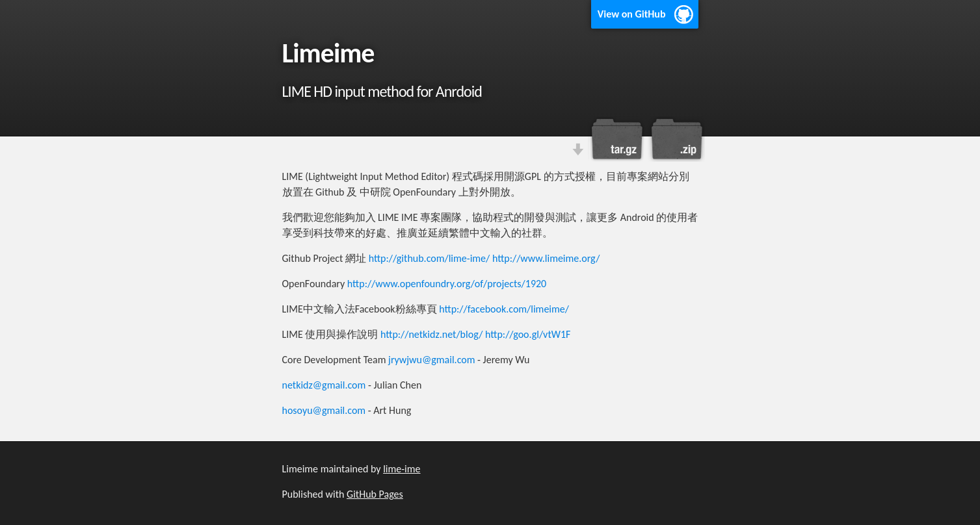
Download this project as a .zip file (676, 139)
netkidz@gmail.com (324, 385)
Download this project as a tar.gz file (617, 139)
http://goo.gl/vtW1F (528, 334)
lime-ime (402, 469)
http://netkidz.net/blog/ (431, 334)
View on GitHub (632, 14)
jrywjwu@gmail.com (431, 360)
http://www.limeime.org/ (546, 258)
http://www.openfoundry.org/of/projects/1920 (447, 284)
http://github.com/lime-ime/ (430, 258)
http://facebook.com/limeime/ (504, 309)
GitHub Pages (375, 494)
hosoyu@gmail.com (324, 410)
